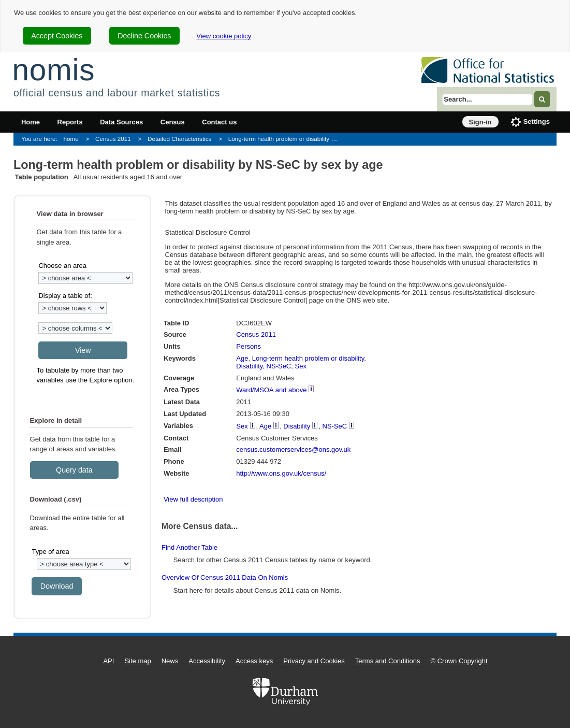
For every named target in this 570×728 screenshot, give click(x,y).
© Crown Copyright (459, 661)
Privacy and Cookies (314, 661)
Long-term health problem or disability (308, 358)
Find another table (189, 547)
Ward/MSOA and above (271, 390)
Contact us (219, 122)
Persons (249, 346)
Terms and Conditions (388, 661)
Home (31, 122)
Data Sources (121, 122)
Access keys (254, 661)
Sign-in (480, 122)
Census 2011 (113, 139)
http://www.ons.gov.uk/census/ (281, 473)
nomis (53, 70)
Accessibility (207, 661)
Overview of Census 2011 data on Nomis (225, 577)
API (108, 661)
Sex (301, 366)
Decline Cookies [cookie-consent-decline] (144, 36)
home (71, 139)
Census (173, 122)
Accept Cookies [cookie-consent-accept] (57, 36)
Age (242, 358)
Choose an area (62, 266)
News (170, 661)
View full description (193, 499)
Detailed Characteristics (179, 139)
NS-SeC (279, 366)
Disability (249, 366)
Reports (70, 122)
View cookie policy (224, 36)
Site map (137, 661)
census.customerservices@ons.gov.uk (293, 449)
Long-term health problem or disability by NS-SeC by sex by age (287, 139)
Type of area (50, 552)
